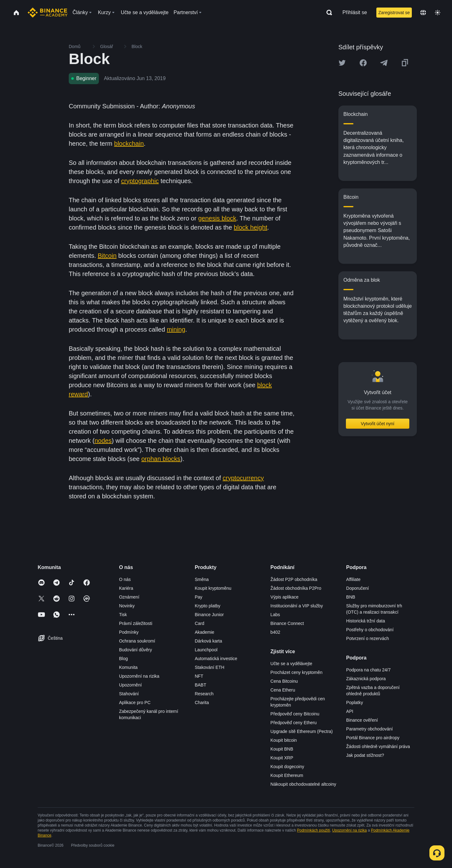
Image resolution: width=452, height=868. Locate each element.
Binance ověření (362, 720)
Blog (123, 659)
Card (199, 623)
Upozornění (130, 685)
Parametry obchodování (370, 729)
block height (251, 227)
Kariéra (126, 588)
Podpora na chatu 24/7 (369, 670)
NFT (199, 676)
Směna (202, 579)
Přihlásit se (355, 12)
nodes (103, 441)
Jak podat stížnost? (365, 755)
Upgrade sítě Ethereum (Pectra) (302, 731)
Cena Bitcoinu (284, 681)
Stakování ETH (209, 667)
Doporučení (358, 588)
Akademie (204, 632)
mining (176, 329)
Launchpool (206, 650)
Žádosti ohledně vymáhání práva (378, 746)
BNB (351, 597)
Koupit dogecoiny (287, 767)
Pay (198, 597)
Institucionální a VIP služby (297, 606)
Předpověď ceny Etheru (294, 723)
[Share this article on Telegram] (384, 63)
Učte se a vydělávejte (291, 664)
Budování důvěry (135, 650)
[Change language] (423, 13)
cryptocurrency (243, 478)
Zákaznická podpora (366, 679)
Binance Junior (209, 615)
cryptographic (140, 181)
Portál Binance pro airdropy (373, 738)
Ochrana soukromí (137, 641)
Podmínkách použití (313, 830)
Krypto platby (207, 606)
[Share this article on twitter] (342, 63)
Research (204, 694)
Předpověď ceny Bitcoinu (295, 714)
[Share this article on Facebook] (363, 63)
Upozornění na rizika (139, 676)
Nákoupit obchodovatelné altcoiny (303, 784)
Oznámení (129, 597)
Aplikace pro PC (135, 703)
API (350, 711)
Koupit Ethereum (287, 775)
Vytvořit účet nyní (378, 424)
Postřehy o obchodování (370, 630)
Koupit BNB (282, 749)
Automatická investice (216, 659)
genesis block (217, 218)
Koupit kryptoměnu (213, 588)
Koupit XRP (282, 758)
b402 (275, 632)
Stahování (129, 694)
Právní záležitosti (136, 623)
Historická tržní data (366, 621)
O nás (125, 579)
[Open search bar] (327, 13)
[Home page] (48, 13)
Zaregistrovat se (394, 13)
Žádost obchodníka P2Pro (296, 588)
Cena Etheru (283, 690)
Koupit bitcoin (284, 740)
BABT (200, 685)
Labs (275, 615)
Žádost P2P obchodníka (294, 579)
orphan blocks (161, 459)
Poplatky (355, 703)
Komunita (128, 667)
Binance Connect (287, 623)
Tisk (123, 615)
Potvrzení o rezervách (368, 638)
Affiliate (353, 579)
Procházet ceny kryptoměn (297, 672)
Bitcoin (107, 256)
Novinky (127, 606)
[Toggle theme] (438, 13)
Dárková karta (208, 641)
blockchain (129, 144)
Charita (202, 703)
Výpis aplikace (285, 597)
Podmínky (129, 632)
